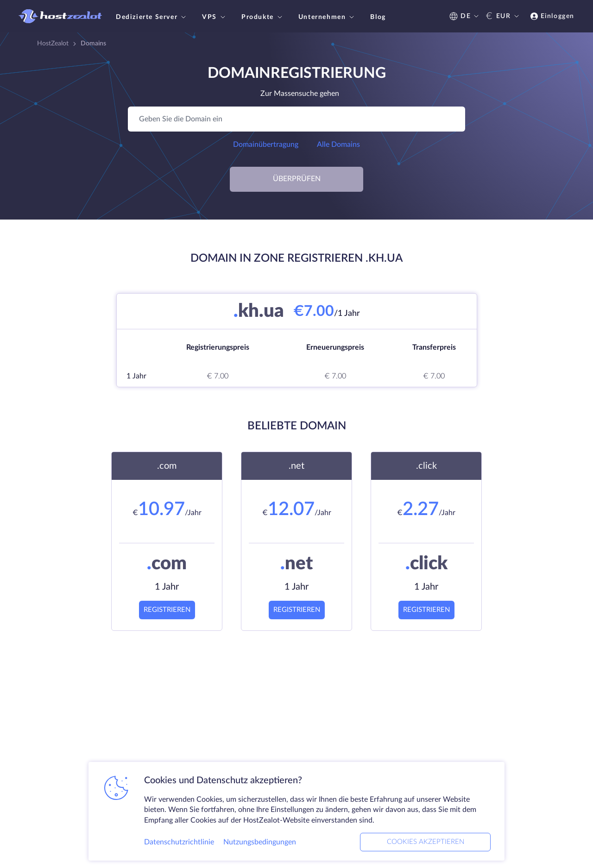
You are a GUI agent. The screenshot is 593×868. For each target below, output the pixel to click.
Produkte (263, 17)
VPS (215, 17)
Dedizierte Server (152, 17)
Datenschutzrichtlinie (179, 842)
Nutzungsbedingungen (260, 842)
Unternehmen (328, 17)
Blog (378, 17)
